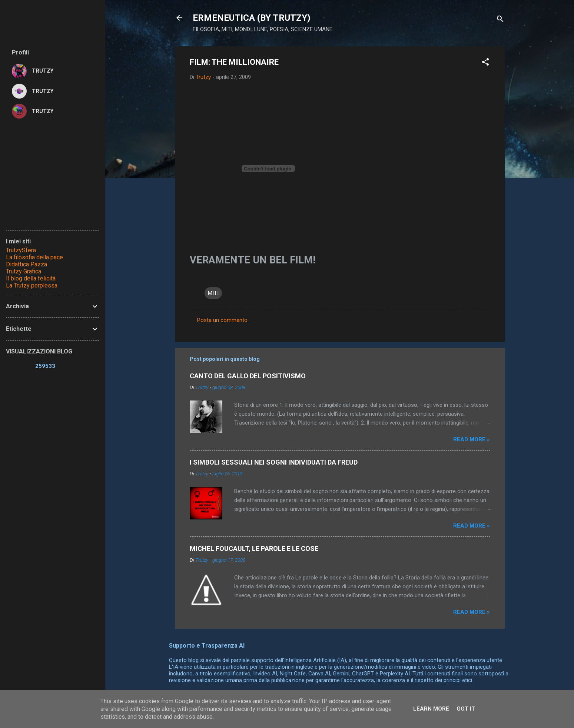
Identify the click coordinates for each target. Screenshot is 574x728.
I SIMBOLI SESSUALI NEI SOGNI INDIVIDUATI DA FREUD (274, 462)
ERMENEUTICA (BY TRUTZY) (252, 18)
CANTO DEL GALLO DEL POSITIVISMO (248, 376)
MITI (213, 293)
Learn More (431, 709)
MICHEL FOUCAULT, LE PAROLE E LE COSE (254, 549)
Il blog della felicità (31, 278)
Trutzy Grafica (24, 271)
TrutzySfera (21, 250)
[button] (485, 63)
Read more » (472, 439)
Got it (466, 709)
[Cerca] (500, 20)
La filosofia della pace (34, 257)
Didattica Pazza (26, 264)
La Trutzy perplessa (32, 285)
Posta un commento (222, 320)
